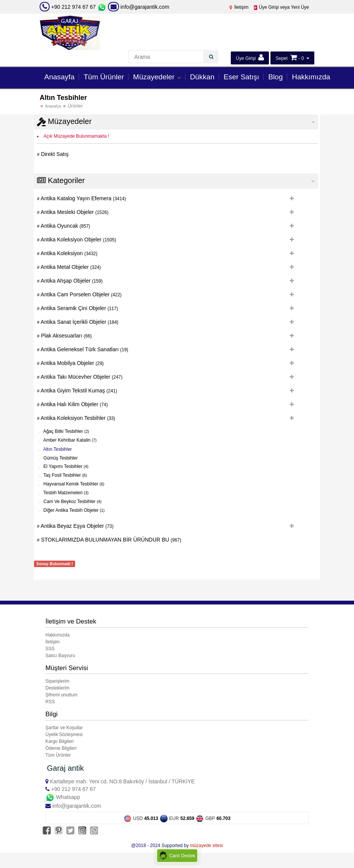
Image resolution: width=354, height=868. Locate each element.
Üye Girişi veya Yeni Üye (281, 7)
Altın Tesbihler (57, 449)
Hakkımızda (311, 77)
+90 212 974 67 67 (73, 7)
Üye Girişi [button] (250, 57)
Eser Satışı (241, 77)
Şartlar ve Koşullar (64, 728)
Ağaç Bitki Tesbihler (66, 431)
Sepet (281, 58)
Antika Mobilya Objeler (72, 363)
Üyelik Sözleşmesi (64, 735)
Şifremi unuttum (61, 695)
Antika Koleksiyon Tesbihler (77, 418)
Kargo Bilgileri (60, 741)
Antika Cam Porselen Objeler (81, 294)
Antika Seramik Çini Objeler (79, 308)
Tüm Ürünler (104, 77)
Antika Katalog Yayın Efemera (83, 198)
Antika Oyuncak (65, 226)
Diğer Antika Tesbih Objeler (74, 510)
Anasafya (53, 106)
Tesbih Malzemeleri (66, 493)
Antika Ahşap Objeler (71, 281)
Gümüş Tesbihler (60, 458)
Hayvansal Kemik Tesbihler (73, 484)
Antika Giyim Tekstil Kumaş (78, 391)
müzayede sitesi (206, 845)
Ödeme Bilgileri (61, 748)
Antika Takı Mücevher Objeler (81, 377)
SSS (50, 649)
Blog (275, 77)
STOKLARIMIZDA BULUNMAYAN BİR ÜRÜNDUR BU (111, 540)
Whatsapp (63, 797)
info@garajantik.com (139, 7)
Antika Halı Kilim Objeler (74, 404)
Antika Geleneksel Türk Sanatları (84, 349)
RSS (50, 702)
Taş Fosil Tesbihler (65, 475)
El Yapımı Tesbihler (65, 466)
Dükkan (202, 77)
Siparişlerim (57, 681)
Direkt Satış (54, 154)
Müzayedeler (155, 77)
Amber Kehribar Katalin (70, 440)
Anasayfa (59, 77)
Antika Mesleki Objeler (74, 212)
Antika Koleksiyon (69, 253)
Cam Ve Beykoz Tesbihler (72, 502)
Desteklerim (57, 688)
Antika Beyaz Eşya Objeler (77, 526)
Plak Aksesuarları (66, 336)
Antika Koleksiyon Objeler (78, 240)
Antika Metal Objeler (70, 267)
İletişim (239, 7)
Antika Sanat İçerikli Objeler (79, 322)
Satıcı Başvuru (60, 656)
